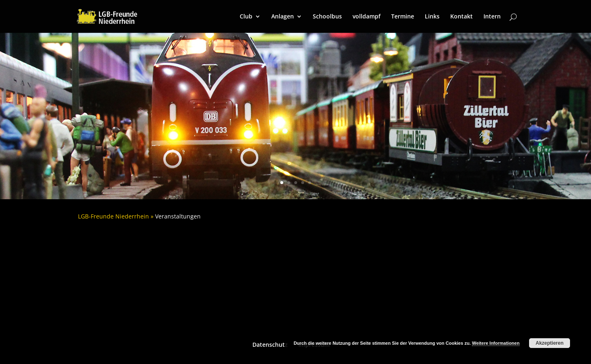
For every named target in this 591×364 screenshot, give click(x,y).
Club (246, 17)
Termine (403, 17)
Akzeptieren (550, 343)
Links (432, 17)
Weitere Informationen (496, 343)
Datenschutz (270, 345)
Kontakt (462, 17)
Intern (492, 17)
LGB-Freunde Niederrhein (113, 216)
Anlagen (283, 17)
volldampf (367, 17)
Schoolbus (327, 17)
